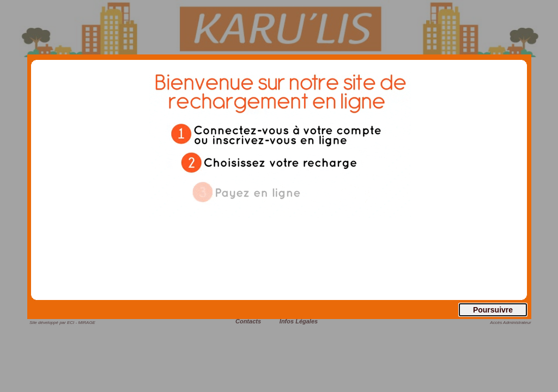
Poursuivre (493, 310)
